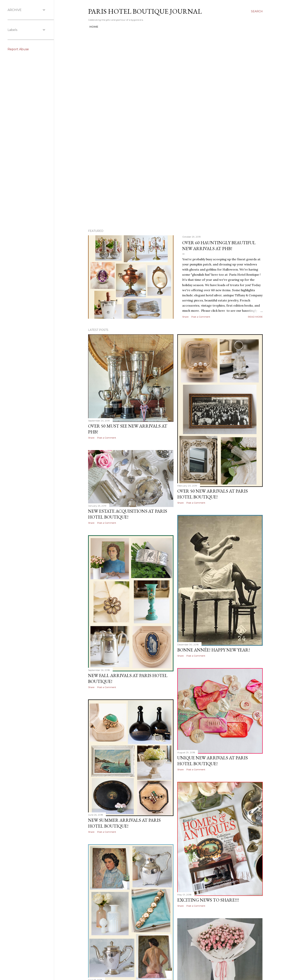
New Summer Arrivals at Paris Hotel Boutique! (124, 823)
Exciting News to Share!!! (208, 900)
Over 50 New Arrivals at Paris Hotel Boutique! (213, 494)
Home (94, 27)
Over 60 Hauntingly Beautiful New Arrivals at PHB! (219, 246)
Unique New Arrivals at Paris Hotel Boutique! (213, 761)
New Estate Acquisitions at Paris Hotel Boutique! (128, 514)
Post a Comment (201, 317)
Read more (255, 317)
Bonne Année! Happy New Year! (214, 650)
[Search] (257, 11)
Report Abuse (18, 49)
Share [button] (185, 317)
